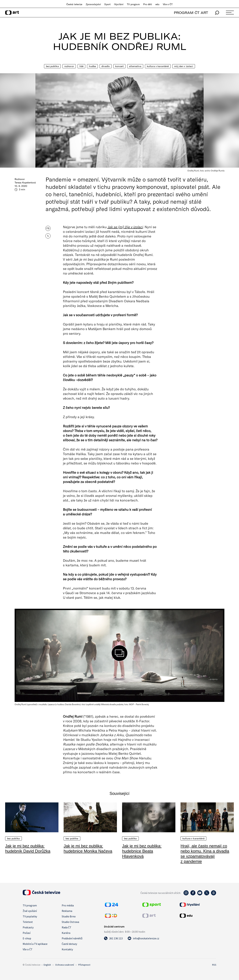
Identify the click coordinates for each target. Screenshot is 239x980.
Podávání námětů (72, 938)
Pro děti (148, 4)
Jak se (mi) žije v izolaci (125, 227)
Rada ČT (67, 927)
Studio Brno (69, 916)
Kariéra (66, 933)
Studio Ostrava (70, 922)
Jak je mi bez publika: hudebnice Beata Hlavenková (142, 851)
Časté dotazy (69, 944)
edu (157, 4)
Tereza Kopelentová (25, 183)
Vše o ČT (168, 4)
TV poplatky (30, 916)
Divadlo (106, 66)
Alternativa (135, 66)
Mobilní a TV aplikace (35, 944)
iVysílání (119, 4)
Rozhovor (69, 66)
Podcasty (28, 927)
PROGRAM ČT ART (191, 13)
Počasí (27, 933)
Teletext (28, 922)
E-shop (27, 938)
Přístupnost (84, 965)
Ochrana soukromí (65, 965)
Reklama (67, 911)
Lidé (82, 66)
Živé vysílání (30, 911)
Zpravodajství (93, 4)
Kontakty (67, 949)
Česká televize (74, 4)
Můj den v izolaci (184, 66)
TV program (133, 4)
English (47, 965)
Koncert (119, 66)
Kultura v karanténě (158, 66)
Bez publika (52, 66)
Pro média (68, 905)
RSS (214, 965)
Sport (107, 4)
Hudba (92, 66)
